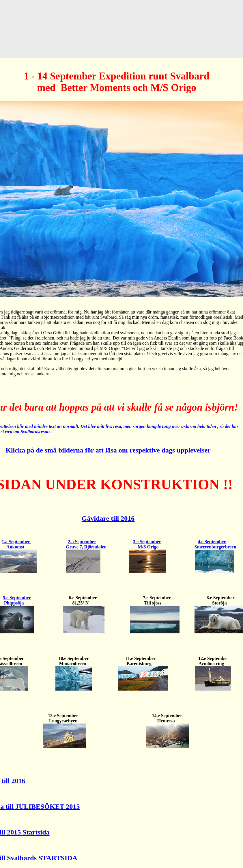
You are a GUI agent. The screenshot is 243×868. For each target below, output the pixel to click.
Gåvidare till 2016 (108, 518)
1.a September (16, 542)
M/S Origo (148, 547)
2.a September (82, 542)
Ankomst (15, 547)
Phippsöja (14, 603)
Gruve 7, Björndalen (86, 547)
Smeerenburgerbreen (215, 547)
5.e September (17, 598)
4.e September (212, 542)
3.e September (147, 542)
